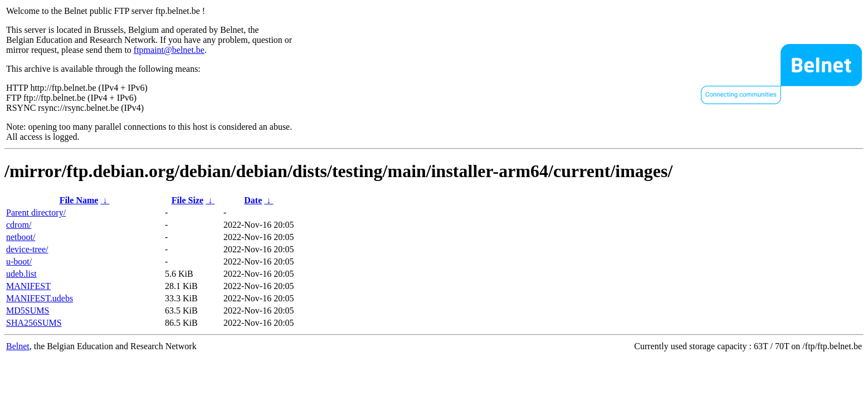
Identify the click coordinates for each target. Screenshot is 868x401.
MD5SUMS (28, 310)
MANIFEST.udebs (40, 298)
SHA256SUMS (34, 323)
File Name (79, 200)
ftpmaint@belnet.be (169, 50)
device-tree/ (27, 249)
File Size (187, 200)
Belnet (18, 346)
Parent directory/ (36, 212)
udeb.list (21, 274)
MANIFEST (28, 286)
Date (253, 200)
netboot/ (21, 237)
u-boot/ (19, 261)
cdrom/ (19, 225)
